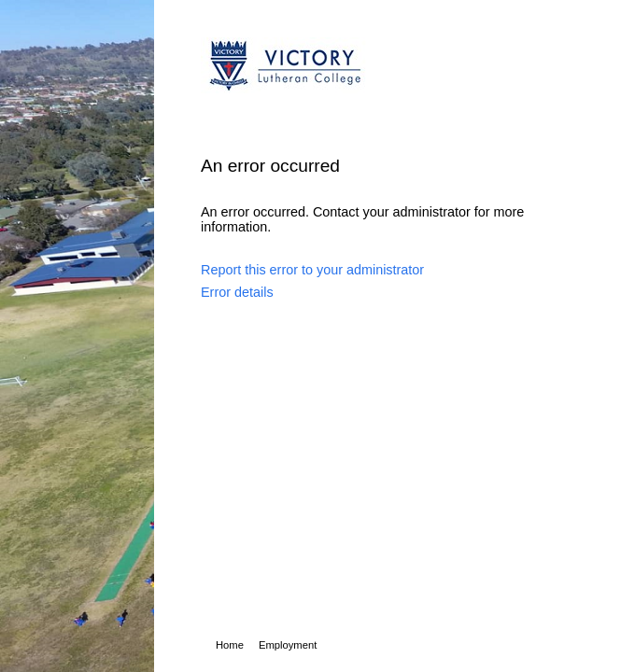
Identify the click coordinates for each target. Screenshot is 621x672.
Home (230, 645)
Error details (237, 292)
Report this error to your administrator (312, 270)
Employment (288, 645)
